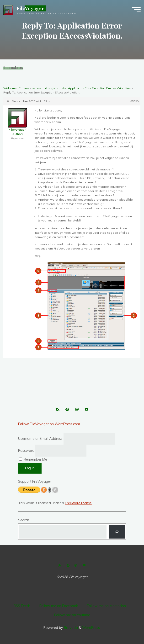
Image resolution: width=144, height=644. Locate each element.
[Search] (117, 532)
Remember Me (33, 459)
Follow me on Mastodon (106, 606)
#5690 (135, 101)
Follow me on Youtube (72, 615)
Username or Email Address (40, 439)
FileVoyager (31, 8)
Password (26, 451)
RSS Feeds (22, 606)
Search (24, 520)
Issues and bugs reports (49, 88)
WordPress (91, 628)
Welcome (10, 88)
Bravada (70, 628)
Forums (24, 88)
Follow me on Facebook (59, 606)
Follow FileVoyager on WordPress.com (49, 424)
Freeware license (78, 503)
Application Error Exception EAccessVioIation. (100, 88)
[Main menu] (136, 10)
